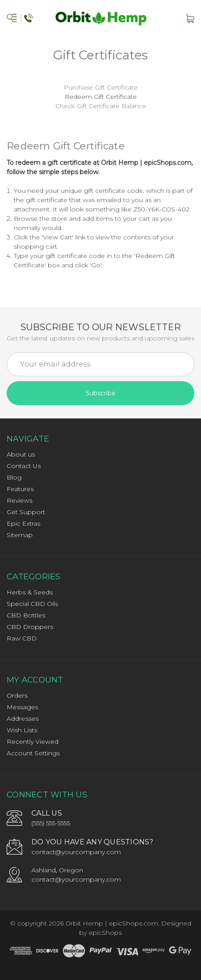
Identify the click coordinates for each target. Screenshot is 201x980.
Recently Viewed (33, 742)
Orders (17, 695)
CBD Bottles (26, 615)
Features (20, 489)
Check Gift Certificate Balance (101, 106)
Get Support (26, 512)
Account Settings (33, 753)
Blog (14, 477)
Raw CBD (22, 638)
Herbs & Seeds (30, 592)
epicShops (105, 933)
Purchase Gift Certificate (101, 87)
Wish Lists (22, 730)
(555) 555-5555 (51, 823)
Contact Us (24, 466)
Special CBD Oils (32, 604)
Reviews (19, 500)
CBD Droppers (30, 627)
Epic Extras (23, 523)
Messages (22, 707)
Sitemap (20, 535)
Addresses (23, 718)
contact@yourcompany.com (76, 852)
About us (21, 454)
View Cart (58, 237)
